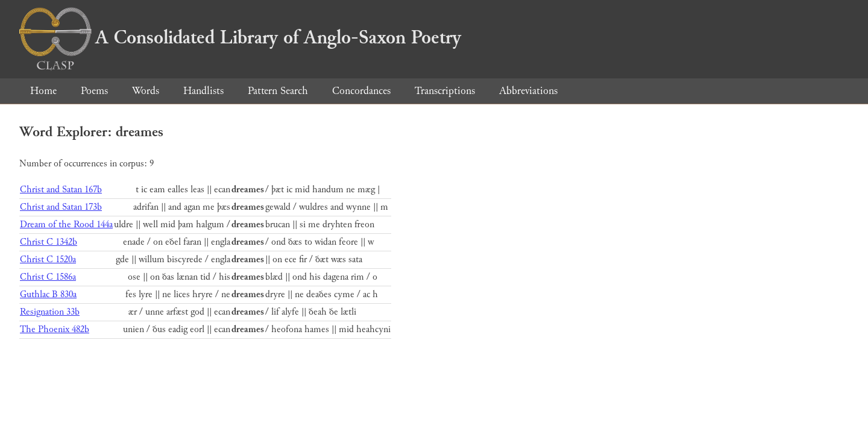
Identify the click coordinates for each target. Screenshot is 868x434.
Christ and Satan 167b (61, 190)
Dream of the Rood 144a (66, 225)
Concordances (361, 91)
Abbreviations (528, 91)
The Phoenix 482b (55, 329)
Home (43, 91)
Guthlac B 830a (48, 294)
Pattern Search (278, 91)
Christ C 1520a (48, 259)
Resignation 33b (50, 312)
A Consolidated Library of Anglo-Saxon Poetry (240, 37)
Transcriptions (445, 91)
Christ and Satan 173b (61, 207)
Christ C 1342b (49, 242)
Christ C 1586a (48, 277)
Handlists (203, 91)
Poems (94, 91)
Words (146, 91)
